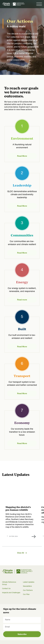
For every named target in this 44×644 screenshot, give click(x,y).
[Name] (22, 620)
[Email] (22, 627)
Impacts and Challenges (11, 593)
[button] (39, 4)
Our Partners (28, 590)
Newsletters (27, 586)
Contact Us (6, 589)
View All (22, 553)
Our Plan (26, 595)
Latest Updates (29, 582)
